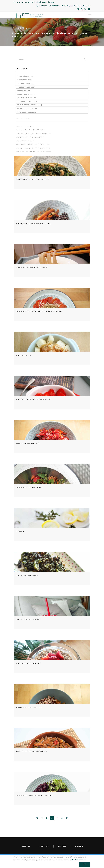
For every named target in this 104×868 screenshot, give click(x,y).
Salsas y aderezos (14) (27, 98)
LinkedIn (79, 846)
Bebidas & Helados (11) (27, 101)
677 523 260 (54, 6)
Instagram (44, 846)
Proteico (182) (24, 80)
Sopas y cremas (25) (26, 94)
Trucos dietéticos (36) (27, 109)
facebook (25, 846)
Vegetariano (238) (26, 87)
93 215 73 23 (42, 6)
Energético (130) (25, 76)
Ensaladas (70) (23, 91)
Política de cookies (79, 860)
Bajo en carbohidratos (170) (29, 105)
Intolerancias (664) (27, 112)
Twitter (62, 846)
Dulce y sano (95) (26, 83)
